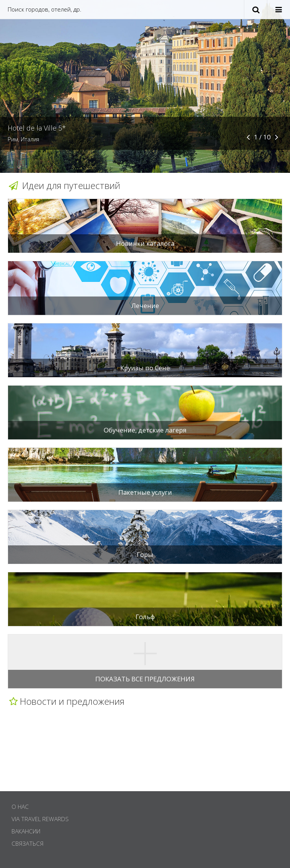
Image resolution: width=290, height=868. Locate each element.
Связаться (27, 844)
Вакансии (26, 831)
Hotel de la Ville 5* (37, 128)
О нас (20, 807)
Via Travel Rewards (40, 819)
